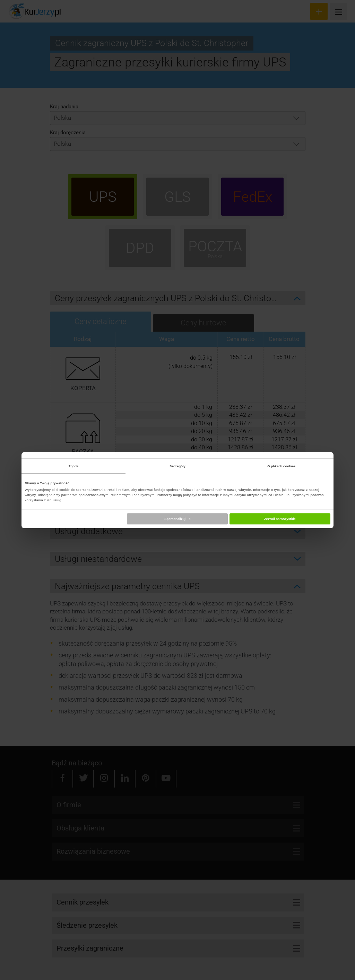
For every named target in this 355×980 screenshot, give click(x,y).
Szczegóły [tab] (177, 466)
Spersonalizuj (177, 519)
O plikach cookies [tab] (281, 466)
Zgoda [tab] (74, 466)
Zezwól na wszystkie (280, 519)
